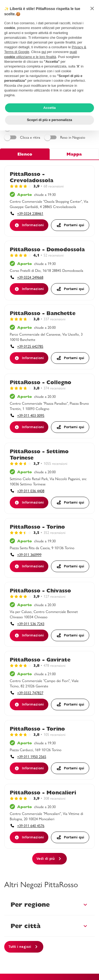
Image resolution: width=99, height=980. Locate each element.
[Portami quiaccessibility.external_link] (70, 225)
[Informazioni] (29, 225)
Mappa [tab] (74, 154)
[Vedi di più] (49, 859)
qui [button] (44, 52)
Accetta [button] (49, 108)
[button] (92, 8)
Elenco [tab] (25, 154)
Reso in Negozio (66, 137)
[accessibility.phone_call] (27, 214)
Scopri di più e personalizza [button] (49, 120)
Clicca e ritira (23, 137)
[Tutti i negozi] (24, 947)
